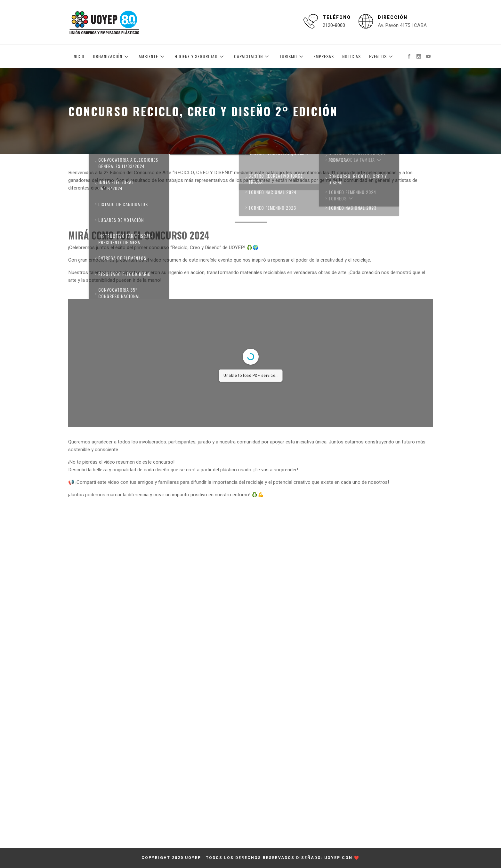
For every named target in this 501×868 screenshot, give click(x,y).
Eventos (382, 56)
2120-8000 (334, 25)
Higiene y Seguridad (200, 56)
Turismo (292, 56)
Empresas (324, 56)
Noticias (352, 56)
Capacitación (252, 56)
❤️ (357, 858)
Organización (112, 56)
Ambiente (152, 56)
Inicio (78, 56)
